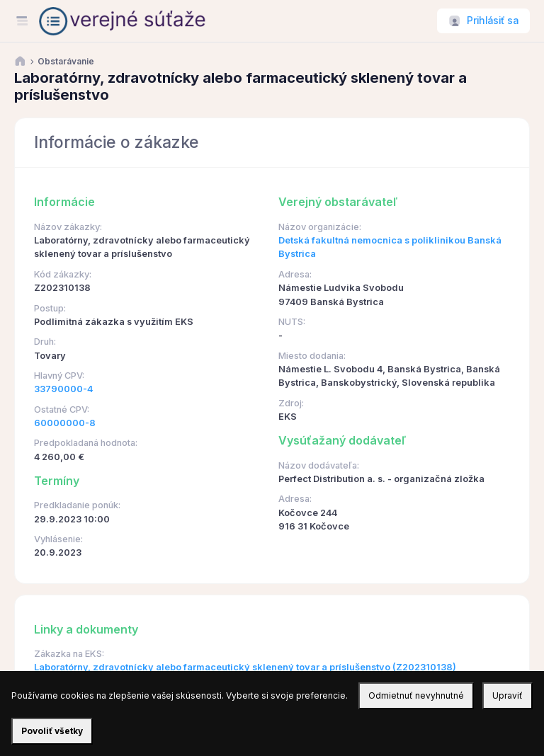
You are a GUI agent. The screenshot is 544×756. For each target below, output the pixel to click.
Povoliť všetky (52, 731)
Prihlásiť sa (493, 21)
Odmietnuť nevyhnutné (416, 695)
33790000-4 (63, 389)
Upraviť (508, 695)
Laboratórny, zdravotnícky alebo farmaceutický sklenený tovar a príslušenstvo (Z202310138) (245, 667)
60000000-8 (65, 423)
